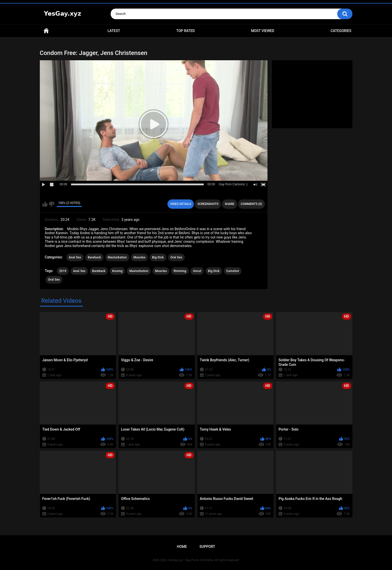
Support (207, 547)
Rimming (180, 271)
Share (229, 204)
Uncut (197, 271)
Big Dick (158, 257)
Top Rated (185, 31)
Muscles (139, 257)
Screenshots (208, 204)
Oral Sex (176, 257)
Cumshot (233, 271)
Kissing (117, 271)
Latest (114, 31)
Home (46, 31)
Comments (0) (251, 204)
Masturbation (117, 257)
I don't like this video (52, 204)
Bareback (94, 257)
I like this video (45, 204)
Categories (341, 31)
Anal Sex (75, 257)
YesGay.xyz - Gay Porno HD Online (191, 560)
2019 (63, 271)
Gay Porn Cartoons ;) (233, 184)
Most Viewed (263, 31)
